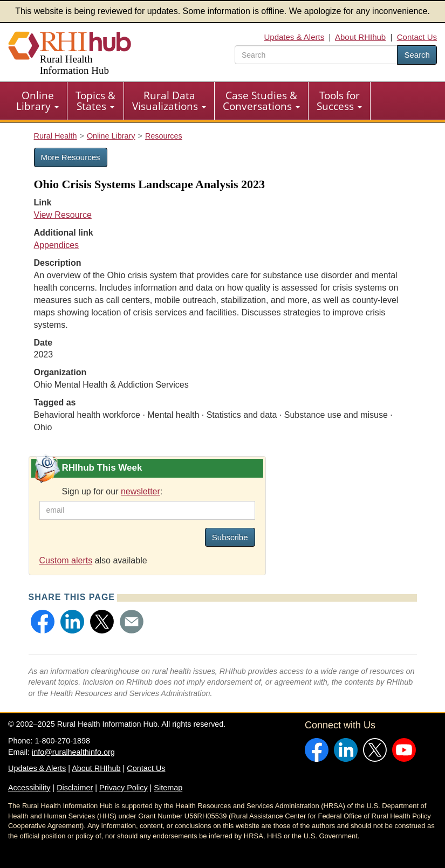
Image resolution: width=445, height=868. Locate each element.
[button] (43, 622)
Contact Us (417, 37)
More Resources (71, 157)
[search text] (316, 55)
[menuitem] (38, 101)
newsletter (141, 491)
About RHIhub (360, 37)
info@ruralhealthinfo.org (73, 752)
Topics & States (95, 101)
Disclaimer (75, 788)
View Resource (63, 215)
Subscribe (230, 537)
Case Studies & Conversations (261, 101)
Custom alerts (66, 560)
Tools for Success (339, 101)
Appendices (57, 245)
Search (417, 55)
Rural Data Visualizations (169, 101)
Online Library (37, 101)
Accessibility (29, 788)
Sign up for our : (112, 491)
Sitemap (168, 788)
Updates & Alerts (294, 37)
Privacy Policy (124, 788)
